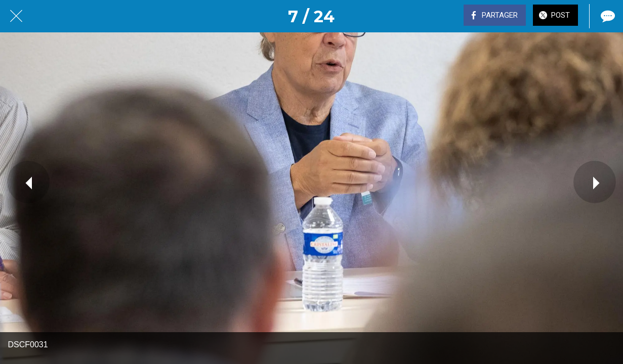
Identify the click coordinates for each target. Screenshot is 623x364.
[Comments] (607, 16)
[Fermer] (16, 16)
